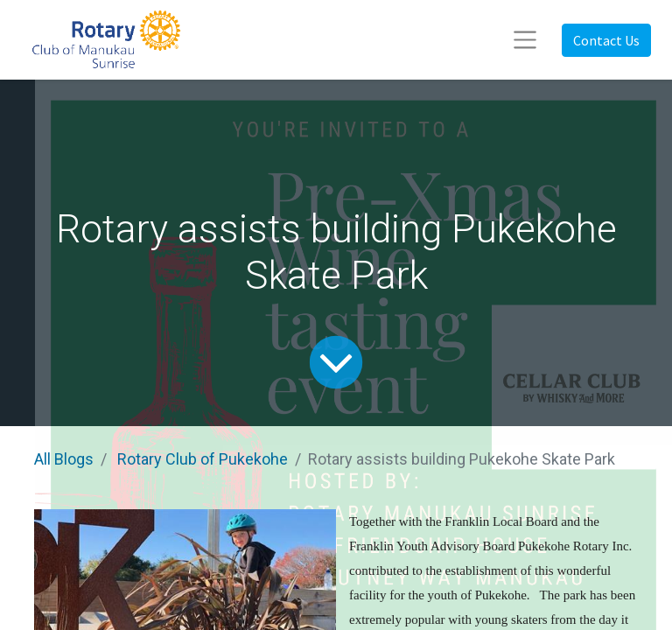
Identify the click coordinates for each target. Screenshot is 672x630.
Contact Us (606, 40)
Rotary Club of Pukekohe (203, 459)
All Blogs (64, 459)
